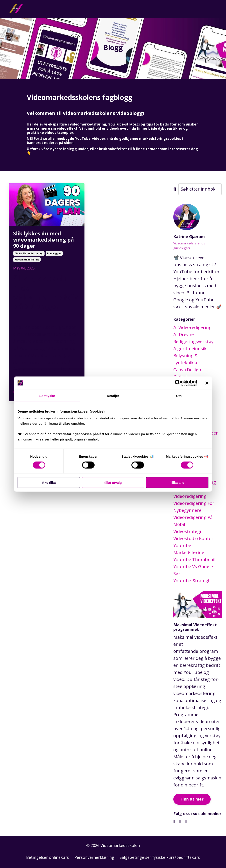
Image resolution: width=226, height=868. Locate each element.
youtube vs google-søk (194, 570)
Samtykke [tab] (47, 396)
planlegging (54, 257)
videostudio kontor (193, 538)
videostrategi (187, 531)
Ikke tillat (49, 483)
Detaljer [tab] (113, 396)
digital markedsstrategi (29, 257)
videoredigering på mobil (193, 521)
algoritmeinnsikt (191, 348)
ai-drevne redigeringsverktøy (193, 338)
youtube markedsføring (189, 549)
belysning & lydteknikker (187, 359)
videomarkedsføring (27, 263)
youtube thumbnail (194, 559)
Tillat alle (177, 483)
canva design (187, 369)
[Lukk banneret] (207, 383)
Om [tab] (179, 396)
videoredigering (190, 496)
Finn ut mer (192, 799)
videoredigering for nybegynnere (194, 507)
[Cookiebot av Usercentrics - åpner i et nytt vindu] (178, 383)
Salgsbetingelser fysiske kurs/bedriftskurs (160, 857)
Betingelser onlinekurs (48, 857)
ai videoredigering (192, 327)
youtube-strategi (191, 580)
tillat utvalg (113, 483)
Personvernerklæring (94, 857)
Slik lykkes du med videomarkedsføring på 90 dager (44, 241)
